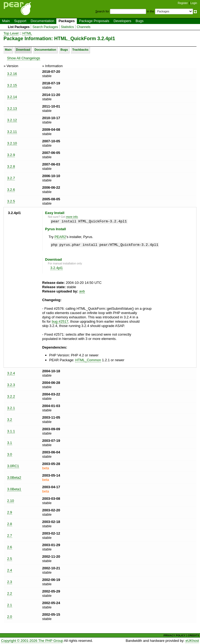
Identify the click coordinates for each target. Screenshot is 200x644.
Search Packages (45, 27)
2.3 (10, 582)
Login (194, 3)
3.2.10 (12, 143)
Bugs (140, 21)
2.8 (10, 524)
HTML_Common (88, 360)
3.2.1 (11, 408)
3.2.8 (11, 166)
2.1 (10, 605)
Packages (67, 21)
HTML (27, 33)
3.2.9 (11, 155)
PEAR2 (60, 237)
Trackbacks (80, 50)
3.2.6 (11, 190)
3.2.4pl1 (57, 268)
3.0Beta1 (14, 489)
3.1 (10, 443)
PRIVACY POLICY (175, 635)
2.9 (10, 512)
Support (20, 21)
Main (6, 21)
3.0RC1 (13, 466)
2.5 (10, 559)
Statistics (67, 27)
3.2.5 (11, 201)
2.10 (11, 501)
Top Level (11, 33)
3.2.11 (12, 132)
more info (72, 217)
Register (183, 3)
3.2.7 (11, 178)
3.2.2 (11, 396)
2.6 (10, 547)
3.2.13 (12, 109)
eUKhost (192, 641)
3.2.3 (11, 385)
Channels (84, 27)
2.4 (10, 570)
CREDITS (193, 635)
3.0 (10, 454)
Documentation (42, 21)
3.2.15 (12, 85)
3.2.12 (12, 120)
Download (23, 50)
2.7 (10, 535)
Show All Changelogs (24, 58)
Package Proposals (94, 21)
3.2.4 (11, 373)
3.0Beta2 (14, 478)
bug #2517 (60, 321)
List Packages (19, 27)
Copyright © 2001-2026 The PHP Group (32, 641)
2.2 (10, 593)
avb (82, 291)
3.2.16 (12, 74)
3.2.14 (12, 97)
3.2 (10, 420)
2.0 (10, 617)
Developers (122, 21)
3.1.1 (11, 431)
